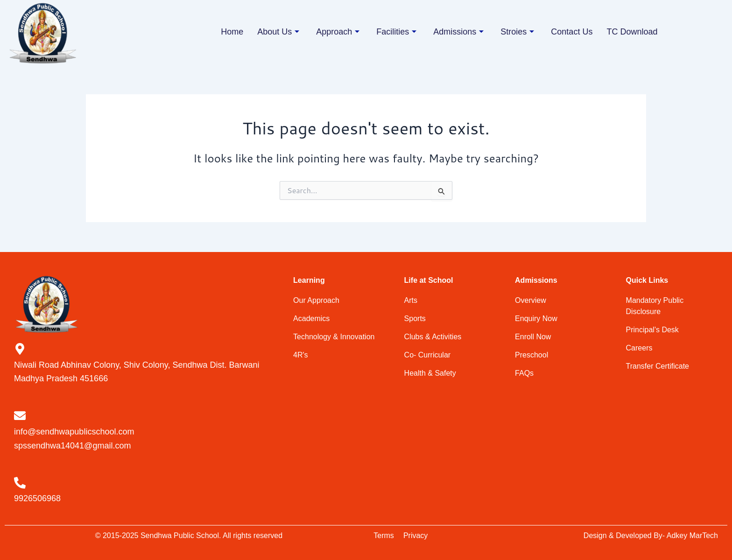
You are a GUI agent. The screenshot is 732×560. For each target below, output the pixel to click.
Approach (338, 32)
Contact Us (572, 32)
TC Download (632, 32)
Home (232, 32)
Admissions (458, 32)
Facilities (396, 32)
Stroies (517, 32)
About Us (278, 32)
